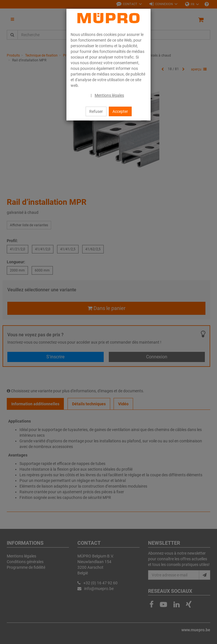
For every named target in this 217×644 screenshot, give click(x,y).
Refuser (96, 111)
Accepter (120, 111)
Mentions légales (109, 95)
